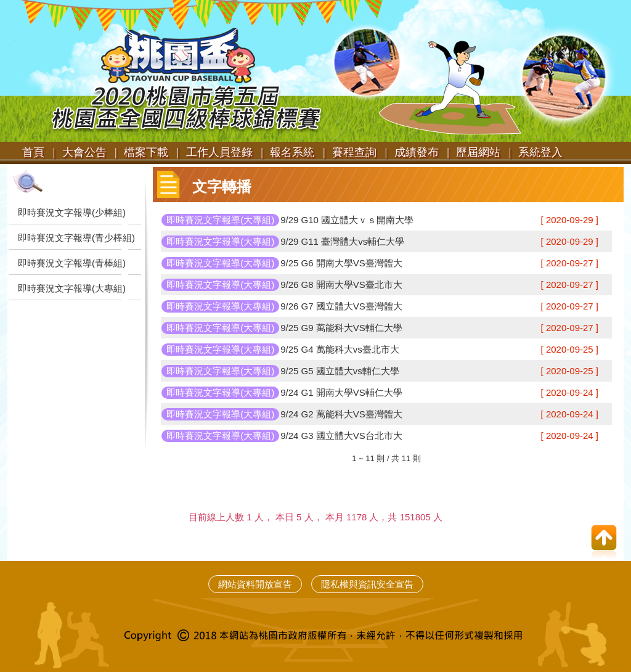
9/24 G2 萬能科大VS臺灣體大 (341, 414)
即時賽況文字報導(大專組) (72, 288)
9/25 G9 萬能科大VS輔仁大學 (341, 328)
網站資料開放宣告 (255, 584)
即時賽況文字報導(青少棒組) (76, 238)
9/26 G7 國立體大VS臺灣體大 (341, 306)
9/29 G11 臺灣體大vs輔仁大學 (342, 241)
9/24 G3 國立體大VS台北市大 (341, 436)
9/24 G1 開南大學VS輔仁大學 (341, 392)
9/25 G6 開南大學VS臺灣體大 (341, 263)
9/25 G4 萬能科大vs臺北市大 (340, 349)
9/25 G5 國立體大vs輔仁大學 (340, 371)
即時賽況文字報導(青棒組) (72, 263)
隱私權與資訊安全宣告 (367, 584)
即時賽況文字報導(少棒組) (72, 212)
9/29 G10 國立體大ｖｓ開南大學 (347, 220)
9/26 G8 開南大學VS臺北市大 (341, 285)
